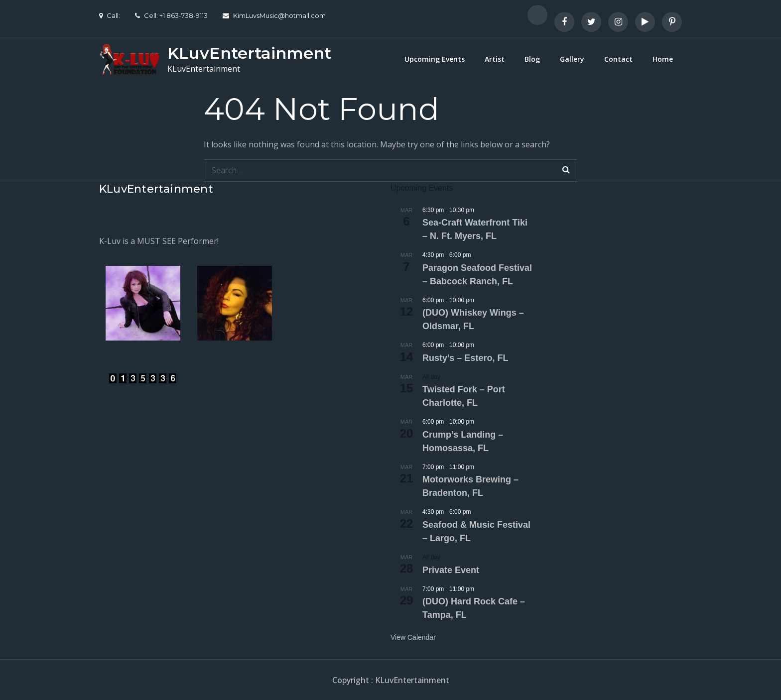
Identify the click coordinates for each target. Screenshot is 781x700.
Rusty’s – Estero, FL (465, 358)
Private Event (451, 570)
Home (663, 59)
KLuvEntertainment (249, 53)
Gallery (572, 59)
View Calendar (413, 637)
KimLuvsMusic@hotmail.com (274, 15)
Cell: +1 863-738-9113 (171, 15)
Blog (532, 59)
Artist (495, 59)
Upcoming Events (435, 59)
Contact (618, 59)
